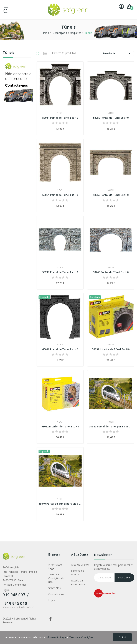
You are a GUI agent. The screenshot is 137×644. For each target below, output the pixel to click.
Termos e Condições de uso (56, 578)
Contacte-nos (56, 594)
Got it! (122, 637)
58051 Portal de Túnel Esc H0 (60, 118)
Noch (60, 113)
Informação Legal (55, 566)
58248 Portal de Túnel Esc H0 (111, 272)
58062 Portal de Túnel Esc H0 (111, 195)
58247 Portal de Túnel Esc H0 (60, 272)
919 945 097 (14, 595)
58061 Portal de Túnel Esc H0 (60, 195)
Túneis (9, 53)
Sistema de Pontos (78, 573)
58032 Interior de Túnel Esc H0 (60, 426)
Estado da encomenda (78, 582)
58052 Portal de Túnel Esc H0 (111, 118)
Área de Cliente (80, 565)
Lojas (52, 600)
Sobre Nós (54, 588)
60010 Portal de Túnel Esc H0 (60, 349)
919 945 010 (16, 604)
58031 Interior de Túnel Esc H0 (111, 349)
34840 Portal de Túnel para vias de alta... (111, 426)
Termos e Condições (81, 637)
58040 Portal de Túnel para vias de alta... (60, 504)
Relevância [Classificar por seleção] (117, 53)
